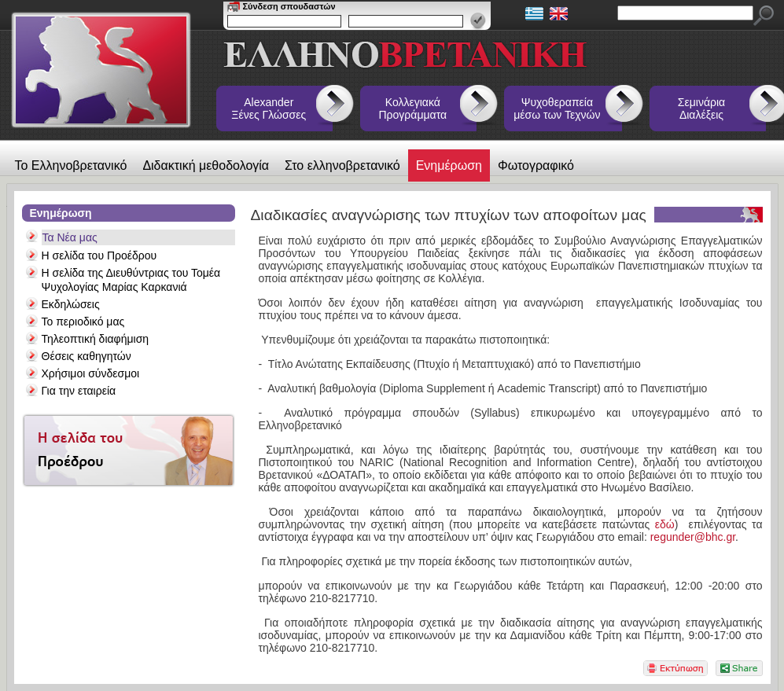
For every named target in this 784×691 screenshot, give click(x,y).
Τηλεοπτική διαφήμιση (96, 339)
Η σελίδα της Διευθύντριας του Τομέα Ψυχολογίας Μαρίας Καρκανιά (131, 280)
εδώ (662, 524)
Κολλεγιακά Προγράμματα (413, 108)
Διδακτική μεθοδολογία (206, 165)
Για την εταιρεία (79, 391)
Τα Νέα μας (70, 237)
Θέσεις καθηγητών (86, 356)
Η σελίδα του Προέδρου (99, 255)
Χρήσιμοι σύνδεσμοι (91, 373)
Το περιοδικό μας (83, 322)
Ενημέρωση (449, 165)
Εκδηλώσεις (71, 304)
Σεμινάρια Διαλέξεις (701, 108)
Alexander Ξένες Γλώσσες (269, 108)
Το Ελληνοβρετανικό (71, 165)
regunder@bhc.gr (693, 537)
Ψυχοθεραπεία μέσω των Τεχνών (557, 108)
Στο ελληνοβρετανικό (342, 165)
